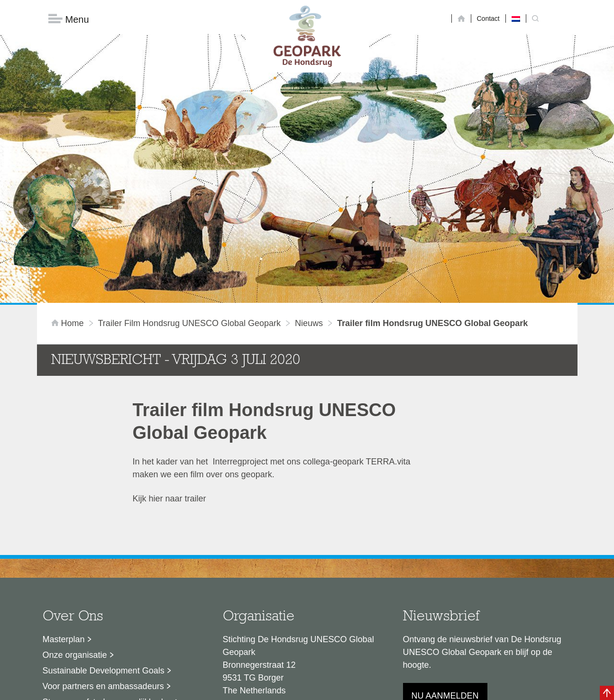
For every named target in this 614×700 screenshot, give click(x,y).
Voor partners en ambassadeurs (103, 574)
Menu (69, 19)
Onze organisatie (75, 543)
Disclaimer (217, 688)
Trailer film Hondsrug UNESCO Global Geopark (189, 211)
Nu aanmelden (445, 584)
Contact (488, 18)
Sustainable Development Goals (104, 559)
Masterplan (64, 527)
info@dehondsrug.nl (261, 613)
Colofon (252, 688)
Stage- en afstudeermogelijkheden (108, 590)
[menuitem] (516, 18)
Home (69, 211)
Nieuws (309, 211)
